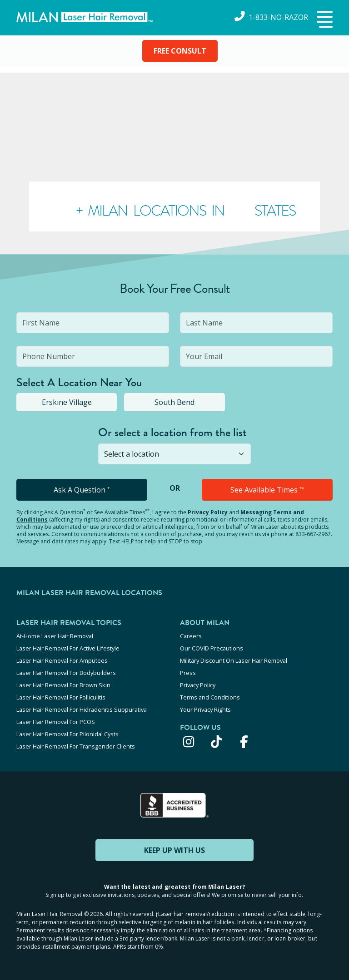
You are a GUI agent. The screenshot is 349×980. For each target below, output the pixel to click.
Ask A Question (82, 490)
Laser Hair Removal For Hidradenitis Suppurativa (82, 709)
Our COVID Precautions (212, 648)
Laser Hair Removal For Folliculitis (61, 697)
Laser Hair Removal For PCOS (56, 722)
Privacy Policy (208, 512)
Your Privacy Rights (205, 709)
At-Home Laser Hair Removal (55, 636)
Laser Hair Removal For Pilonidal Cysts (67, 734)
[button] (324, 20)
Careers (191, 636)
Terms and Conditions (210, 697)
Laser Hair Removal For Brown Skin (63, 685)
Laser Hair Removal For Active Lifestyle (68, 648)
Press (188, 673)
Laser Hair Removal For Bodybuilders (66, 673)
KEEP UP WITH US (174, 850)
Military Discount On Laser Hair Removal (234, 660)
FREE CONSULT (180, 51)
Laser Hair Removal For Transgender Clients (76, 746)
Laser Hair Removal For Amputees (62, 660)
